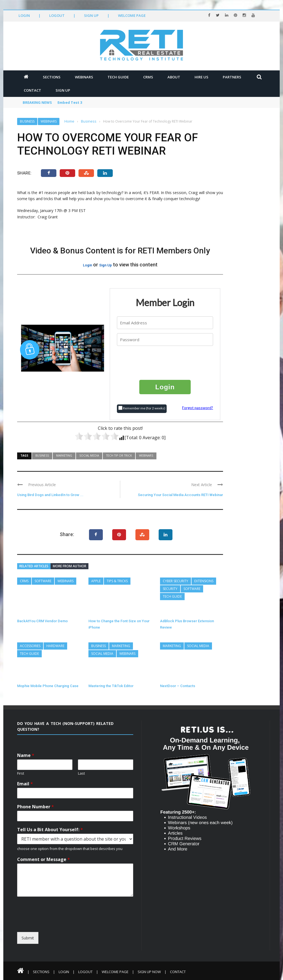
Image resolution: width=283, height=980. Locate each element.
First (21, 773)
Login (24, 15)
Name (26, 755)
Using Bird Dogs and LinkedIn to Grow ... (50, 495)
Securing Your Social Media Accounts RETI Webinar (180, 495)
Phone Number (36, 807)
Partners (232, 77)
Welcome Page (132, 15)
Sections (52, 77)
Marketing (64, 455)
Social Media (89, 455)
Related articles (34, 566)
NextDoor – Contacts (178, 686)
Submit (28, 938)
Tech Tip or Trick (119, 455)
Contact (32, 90)
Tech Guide (118, 77)
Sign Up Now (149, 972)
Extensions (204, 581)
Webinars (84, 77)
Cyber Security (175, 581)
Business (27, 121)
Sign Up (91, 15)
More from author (70, 566)
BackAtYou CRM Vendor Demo (42, 621)
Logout (57, 15)
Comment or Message (44, 860)
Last (81, 773)
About (174, 77)
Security (170, 589)
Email (25, 784)
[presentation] (165, 362)
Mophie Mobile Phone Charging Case (48, 686)
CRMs (148, 77)
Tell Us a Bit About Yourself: (50, 830)
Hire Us (201, 77)
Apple (96, 581)
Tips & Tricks (117, 581)
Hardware (55, 646)
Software (43, 581)
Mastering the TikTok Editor (111, 686)
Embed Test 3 (70, 102)
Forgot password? (198, 408)
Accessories (30, 646)
